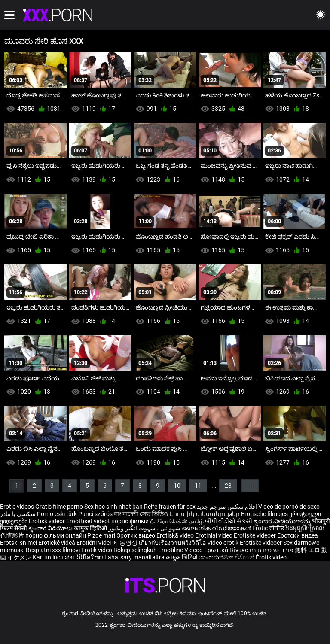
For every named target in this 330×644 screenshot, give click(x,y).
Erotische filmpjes (264, 514)
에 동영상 (125, 543)
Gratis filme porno (59, 507)
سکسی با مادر (18, 514)
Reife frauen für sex (170, 507)
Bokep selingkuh (135, 550)
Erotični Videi (94, 543)
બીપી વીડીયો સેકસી (229, 521)
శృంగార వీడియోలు (51, 528)
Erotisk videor (47, 521)
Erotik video (97, 550)
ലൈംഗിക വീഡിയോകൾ (217, 528)
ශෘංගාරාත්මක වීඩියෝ (227, 557)
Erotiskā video (176, 535)
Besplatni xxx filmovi (53, 550)
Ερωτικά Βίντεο (227, 550)
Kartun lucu (49, 557)
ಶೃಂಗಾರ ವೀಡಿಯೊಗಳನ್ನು (283, 521)
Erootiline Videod (181, 550)
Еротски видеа (298, 535)
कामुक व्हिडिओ (91, 528)
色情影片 (13, 535)
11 (198, 486)
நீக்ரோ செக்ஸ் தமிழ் (177, 521)
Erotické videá (57, 543)
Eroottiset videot (89, 521)
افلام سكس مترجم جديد (227, 507)
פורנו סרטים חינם (272, 550)
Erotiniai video (214, 535)
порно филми (130, 521)
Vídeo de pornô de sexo (289, 507)
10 (177, 486)
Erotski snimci (19, 543)
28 (228, 486)
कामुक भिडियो (182, 557)
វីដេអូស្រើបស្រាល (305, 528)
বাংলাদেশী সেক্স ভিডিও (141, 514)
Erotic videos (18, 507)
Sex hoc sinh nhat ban (113, 507)
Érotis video (271, 557)
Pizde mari (101, 535)
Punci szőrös (95, 514)
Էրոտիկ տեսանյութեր (205, 514)
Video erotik (223, 543)
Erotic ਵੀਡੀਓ (269, 528)
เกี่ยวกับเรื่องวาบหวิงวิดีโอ (173, 543)
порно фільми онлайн (56, 535)
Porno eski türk (57, 514)
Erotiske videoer (255, 535)
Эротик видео (136, 535)
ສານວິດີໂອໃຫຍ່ (85, 557)
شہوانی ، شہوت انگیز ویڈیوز (145, 528)
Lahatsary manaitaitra (135, 557)
